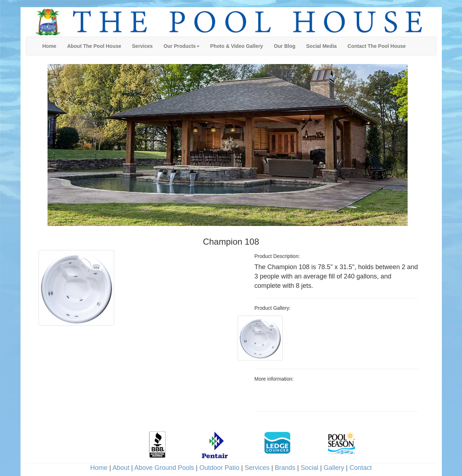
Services (257, 468)
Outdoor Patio (219, 468)
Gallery (334, 468)
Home (99, 468)
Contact (360, 468)
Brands (285, 468)
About (121, 468)
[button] (181, 46)
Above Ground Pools (164, 468)
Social (310, 468)
